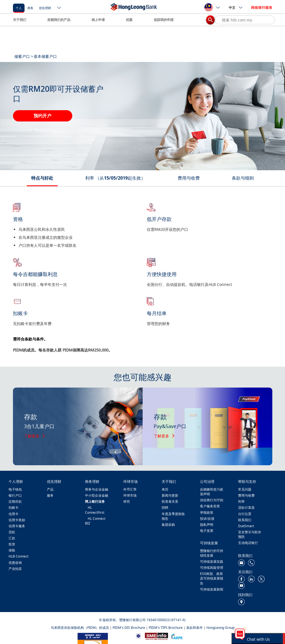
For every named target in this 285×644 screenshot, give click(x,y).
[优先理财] (45, 8)
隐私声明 (207, 525)
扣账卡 (14, 508)
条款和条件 (195, 628)
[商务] (30, 8)
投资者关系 (170, 501)
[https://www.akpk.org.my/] (177, 636)
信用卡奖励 (17, 520)
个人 (19, 8)
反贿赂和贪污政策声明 (212, 492)
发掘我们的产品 (59, 20)
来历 (165, 489)
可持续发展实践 (212, 562)
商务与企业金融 (97, 489)
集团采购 (168, 525)
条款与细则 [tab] (243, 178)
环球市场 (130, 495)
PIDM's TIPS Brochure (166, 628)
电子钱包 (15, 489)
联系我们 (245, 520)
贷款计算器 (246, 508)
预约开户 (42, 116)
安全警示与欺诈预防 (250, 534)
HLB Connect (18, 556)
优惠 (129, 20)
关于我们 (20, 20)
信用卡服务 (17, 526)
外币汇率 (130, 489)
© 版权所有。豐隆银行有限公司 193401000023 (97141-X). (143, 620)
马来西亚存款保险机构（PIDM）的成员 (80, 628)
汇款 (12, 538)
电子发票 (207, 531)
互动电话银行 (248, 543)
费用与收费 (246, 495)
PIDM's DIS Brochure (129, 628)
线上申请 (98, 20)
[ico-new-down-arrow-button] (59, 8)
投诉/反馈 (207, 519)
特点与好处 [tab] (42, 178)
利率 (241, 501)
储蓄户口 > (24, 56)
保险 (12, 550)
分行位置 (245, 514)
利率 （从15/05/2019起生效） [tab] (115, 178)
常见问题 (245, 489)
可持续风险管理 (212, 568)
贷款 (12, 532)
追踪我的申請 (164, 20)
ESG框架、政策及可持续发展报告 (212, 578)
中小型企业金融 (97, 495)
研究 (127, 501)
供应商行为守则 (212, 500)
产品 (50, 489)
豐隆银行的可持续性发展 (212, 553)
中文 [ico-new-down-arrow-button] (236, 7)
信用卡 (14, 514)
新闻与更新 (170, 495)
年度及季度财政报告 (173, 516)
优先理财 (45, 8)
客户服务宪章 (210, 506)
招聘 (165, 508)
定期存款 (15, 501)
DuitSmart (246, 526)
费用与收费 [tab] (189, 178)
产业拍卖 (15, 569)
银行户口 (15, 495)
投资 (12, 544)
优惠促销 (15, 563)
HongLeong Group (220, 628)
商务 (30, 8)
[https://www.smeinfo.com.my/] (156, 636)
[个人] (19, 8)
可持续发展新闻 (212, 589)
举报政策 (207, 512)
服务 (50, 495)
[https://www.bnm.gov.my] (138, 636)
